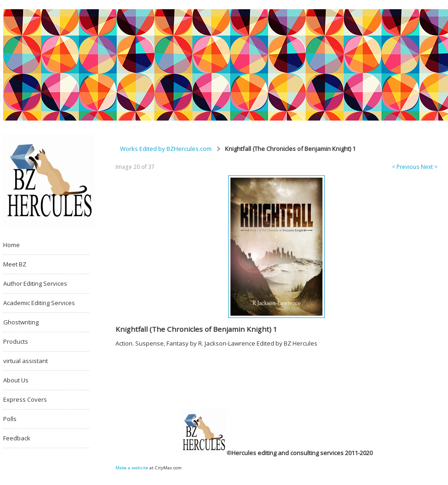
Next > (429, 167)
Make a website (132, 468)
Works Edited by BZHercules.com (166, 149)
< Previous (406, 167)
